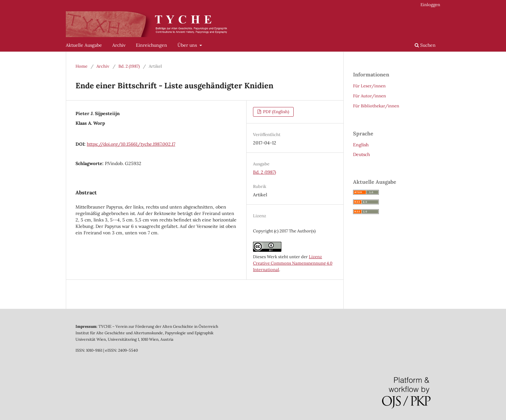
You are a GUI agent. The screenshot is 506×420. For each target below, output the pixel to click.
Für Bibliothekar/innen (376, 106)
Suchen (425, 45)
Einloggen (430, 5)
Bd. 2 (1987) (129, 66)
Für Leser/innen (369, 86)
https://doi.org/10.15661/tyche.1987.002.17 (131, 144)
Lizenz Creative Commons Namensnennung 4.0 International (293, 263)
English (361, 145)
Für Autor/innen (369, 96)
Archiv (119, 45)
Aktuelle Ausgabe (84, 45)
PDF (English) (276, 112)
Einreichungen (152, 45)
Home (81, 66)
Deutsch (361, 154)
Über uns (188, 45)
